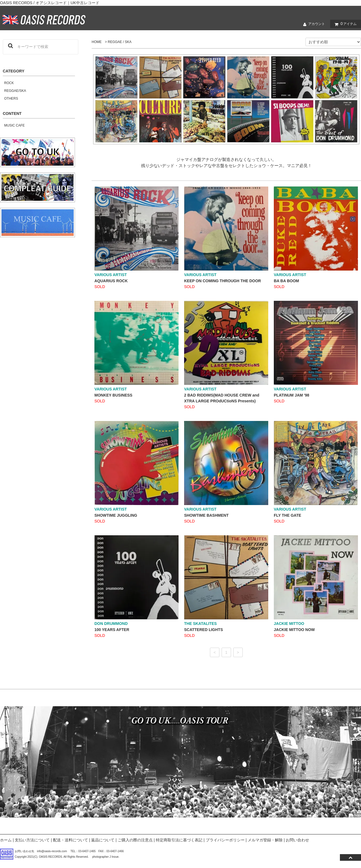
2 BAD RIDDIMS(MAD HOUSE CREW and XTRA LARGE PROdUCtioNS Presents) (222, 398)
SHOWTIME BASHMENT (206, 515)
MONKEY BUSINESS (113, 395)
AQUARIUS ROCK (111, 281)
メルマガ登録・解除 (265, 840)
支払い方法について (32, 840)
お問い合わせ (297, 840)
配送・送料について (71, 840)
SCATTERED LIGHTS (204, 630)
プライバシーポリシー (225, 840)
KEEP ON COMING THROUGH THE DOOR (223, 281)
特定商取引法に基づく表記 (179, 840)
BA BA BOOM (286, 281)
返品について (103, 840)
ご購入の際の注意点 (135, 840)
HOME (97, 42)
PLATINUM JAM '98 (292, 395)
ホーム (6, 840)
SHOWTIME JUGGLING (116, 515)
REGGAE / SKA (120, 42)
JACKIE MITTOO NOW (294, 630)
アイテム (344, 24)
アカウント (313, 24)
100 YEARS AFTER (112, 630)
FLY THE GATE (288, 515)
